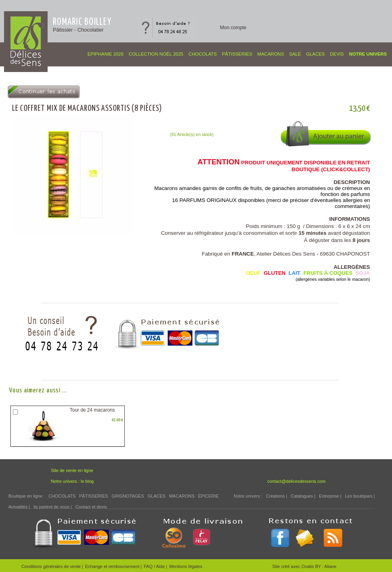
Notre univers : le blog (72, 481)
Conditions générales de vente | (52, 566)
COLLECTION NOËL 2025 (156, 54)
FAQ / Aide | (155, 566)
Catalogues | (303, 496)
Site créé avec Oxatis (294, 566)
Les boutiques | (360, 496)
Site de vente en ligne (72, 470)
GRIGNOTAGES (128, 496)
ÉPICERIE (208, 496)
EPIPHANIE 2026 (106, 54)
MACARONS (270, 54)
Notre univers (368, 54)
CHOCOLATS (203, 54)
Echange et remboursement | (114, 566)
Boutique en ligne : (27, 496)
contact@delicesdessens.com (296, 481)
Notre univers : (248, 496)
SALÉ (295, 54)
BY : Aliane (326, 566)
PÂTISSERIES (237, 54)
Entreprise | (330, 496)
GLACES (315, 54)
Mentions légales (186, 566)
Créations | (277, 496)
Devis (337, 54)
